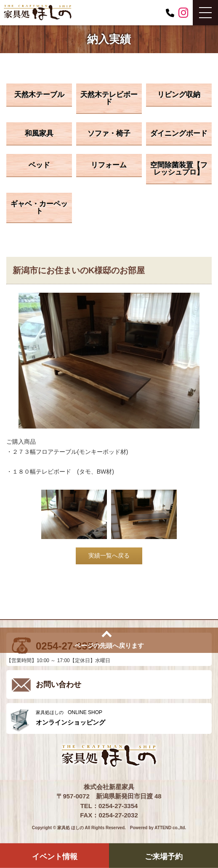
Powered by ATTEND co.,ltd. (158, 828)
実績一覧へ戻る (109, 555)
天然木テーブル (39, 95)
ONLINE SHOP (122, 718)
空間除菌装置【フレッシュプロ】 (179, 169)
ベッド (39, 165)
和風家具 (39, 133)
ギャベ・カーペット (39, 208)
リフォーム (109, 165)
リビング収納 (179, 95)
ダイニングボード (179, 133)
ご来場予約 (164, 856)
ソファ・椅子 (109, 133)
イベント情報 (55, 856)
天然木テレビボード (109, 98)
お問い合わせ (58, 685)
